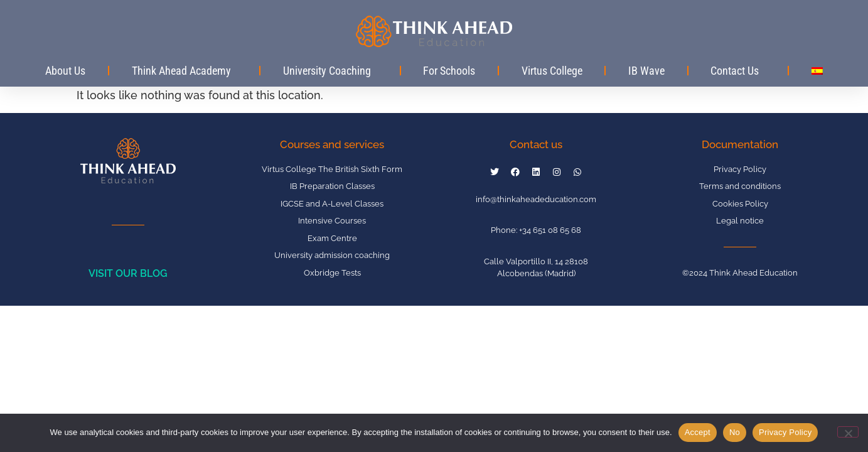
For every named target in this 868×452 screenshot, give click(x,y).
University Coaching (330, 71)
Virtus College (552, 71)
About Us (65, 71)
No (735, 432)
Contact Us (738, 71)
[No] (848, 432)
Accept (698, 432)
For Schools (449, 71)
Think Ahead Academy (185, 71)
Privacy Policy (785, 432)
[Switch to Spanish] (817, 71)
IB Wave (646, 71)
